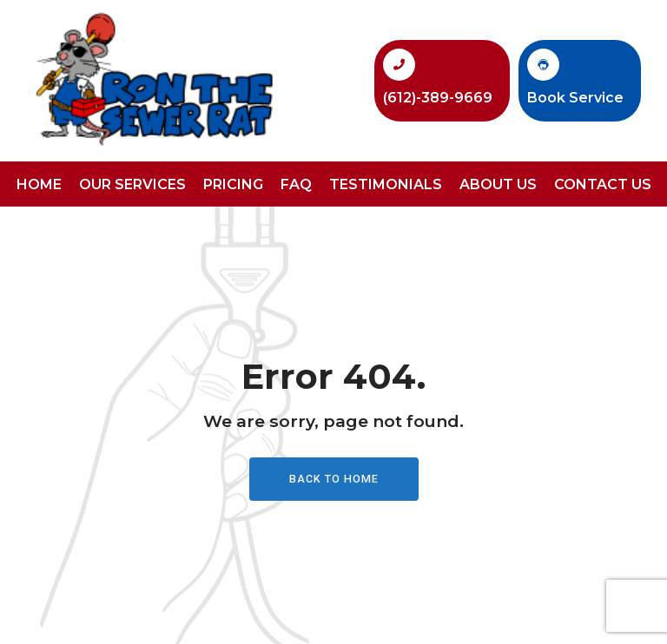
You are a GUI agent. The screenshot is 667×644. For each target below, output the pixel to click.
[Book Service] (543, 65)
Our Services (132, 184)
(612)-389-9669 (438, 98)
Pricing (233, 184)
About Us (498, 184)
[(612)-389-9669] (399, 65)
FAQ (296, 184)
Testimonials (386, 184)
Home (39, 184)
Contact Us (603, 184)
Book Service (575, 98)
